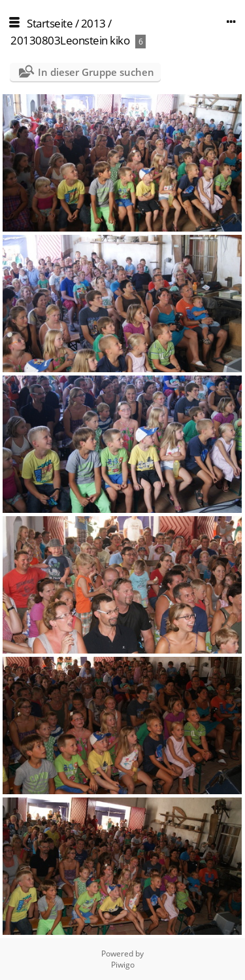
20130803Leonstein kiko (70, 40)
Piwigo (123, 965)
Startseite (50, 23)
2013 (93, 23)
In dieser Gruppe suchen (96, 72)
